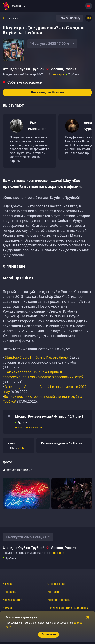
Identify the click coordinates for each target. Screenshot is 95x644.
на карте (59, 74)
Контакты (54, 592)
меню (21, 448)
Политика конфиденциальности (68, 608)
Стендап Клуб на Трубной (24, 69)
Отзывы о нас (56, 584)
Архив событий (12, 600)
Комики (8, 608)
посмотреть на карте (28, 427)
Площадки (10, 592)
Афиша (7, 584)
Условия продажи (59, 600)
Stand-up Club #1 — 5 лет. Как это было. (37, 357)
